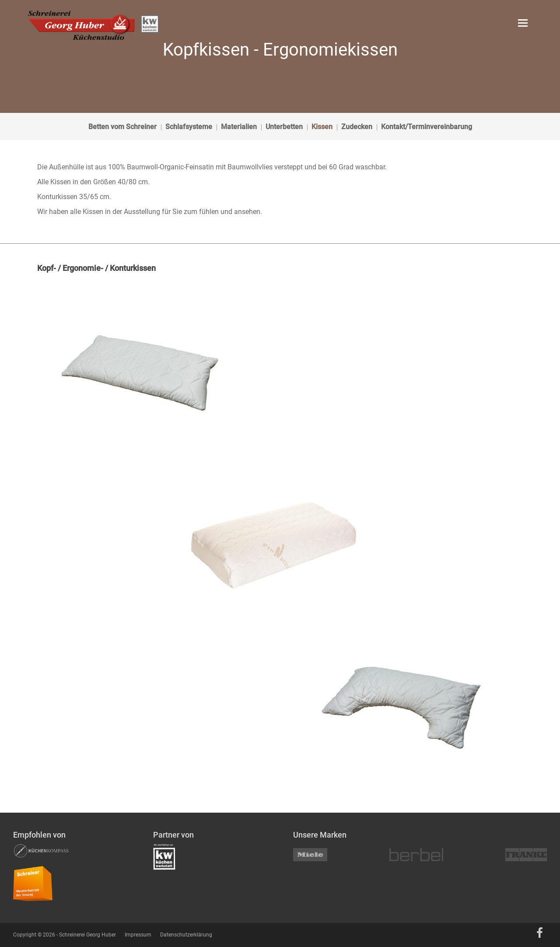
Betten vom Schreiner (122, 127)
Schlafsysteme (189, 127)
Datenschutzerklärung (186, 935)
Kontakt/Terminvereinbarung (427, 127)
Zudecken (357, 127)
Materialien (239, 127)
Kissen (322, 127)
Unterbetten (284, 127)
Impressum (138, 935)
